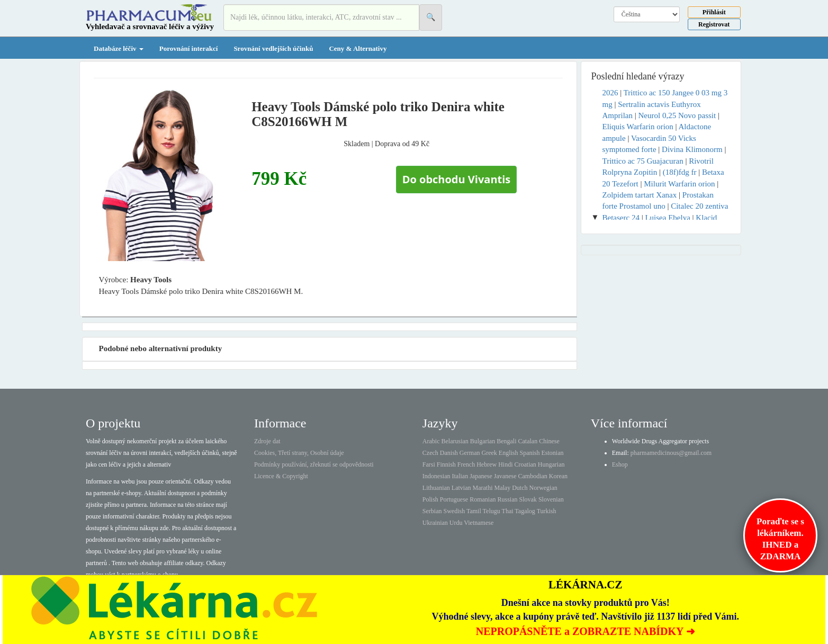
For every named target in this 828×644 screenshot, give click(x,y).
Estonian (553, 453)
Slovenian (551, 499)
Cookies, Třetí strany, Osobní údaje (299, 453)
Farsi (429, 464)
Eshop (620, 464)
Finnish (446, 464)
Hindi (505, 464)
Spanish (529, 453)
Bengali (506, 441)
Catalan (528, 441)
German (470, 453)
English (508, 453)
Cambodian (532, 476)
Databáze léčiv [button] (119, 48)
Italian (460, 476)
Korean (558, 476)
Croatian (525, 464)
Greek (489, 453)
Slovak (528, 499)
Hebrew (487, 464)
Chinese (549, 441)
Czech (430, 453)
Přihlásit (714, 12)
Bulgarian (483, 441)
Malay (502, 488)
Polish (430, 499)
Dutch (520, 488)
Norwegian (543, 488)
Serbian (432, 511)
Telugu (492, 511)
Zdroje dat (267, 441)
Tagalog (525, 511)
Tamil (474, 511)
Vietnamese (479, 523)
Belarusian (455, 441)
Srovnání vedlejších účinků (273, 48)
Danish (449, 453)
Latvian (461, 488)
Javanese (505, 476)
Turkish (547, 511)
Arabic (431, 441)
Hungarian (551, 464)
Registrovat (714, 24)
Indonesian (436, 476)
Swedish (454, 511)
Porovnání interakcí (189, 48)
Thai (508, 511)
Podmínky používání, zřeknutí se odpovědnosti (314, 464)
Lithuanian (436, 488)
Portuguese (454, 499)
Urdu (456, 523)
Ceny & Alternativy (358, 48)
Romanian (483, 499)
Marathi (482, 488)
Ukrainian (435, 523)
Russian (508, 499)
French (466, 464)
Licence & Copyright (281, 476)
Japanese (481, 476)
